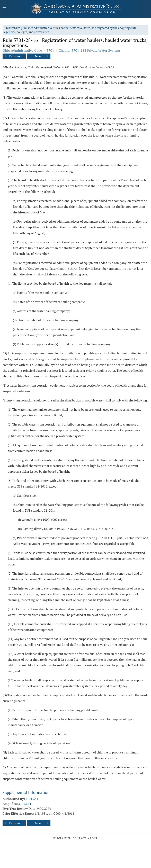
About (93, 838)
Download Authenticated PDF (96, 67)
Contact (79, 838)
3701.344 (32, 799)
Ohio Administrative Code (22, 50)
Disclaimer (62, 838)
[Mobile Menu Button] (4, 9)
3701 (50, 50)
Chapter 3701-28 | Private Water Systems (90, 50)
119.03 (65, 67)
